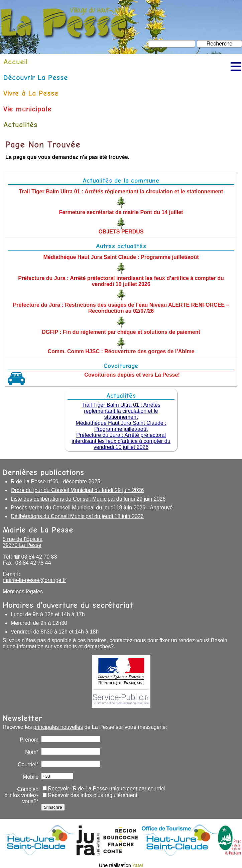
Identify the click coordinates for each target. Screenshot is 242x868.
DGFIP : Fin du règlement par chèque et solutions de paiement (121, 332)
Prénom (29, 740)
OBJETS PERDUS (121, 232)
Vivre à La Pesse (31, 93)
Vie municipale (27, 109)
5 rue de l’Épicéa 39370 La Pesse (23, 542)
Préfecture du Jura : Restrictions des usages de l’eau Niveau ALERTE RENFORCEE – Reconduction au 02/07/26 (121, 308)
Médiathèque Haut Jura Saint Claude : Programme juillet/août (121, 257)
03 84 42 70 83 (39, 557)
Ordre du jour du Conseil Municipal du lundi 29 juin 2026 (77, 490)
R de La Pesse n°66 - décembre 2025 (55, 481)
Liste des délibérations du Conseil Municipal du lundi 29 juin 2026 (88, 499)
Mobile (31, 777)
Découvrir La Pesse (36, 77)
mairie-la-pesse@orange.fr (34, 580)
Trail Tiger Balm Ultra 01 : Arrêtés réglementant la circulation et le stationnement (121, 191)
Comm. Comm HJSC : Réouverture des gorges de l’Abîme (121, 351)
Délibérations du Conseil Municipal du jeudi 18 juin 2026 (77, 516)
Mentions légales (23, 592)
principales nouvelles (58, 727)
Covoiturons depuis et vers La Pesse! (132, 375)
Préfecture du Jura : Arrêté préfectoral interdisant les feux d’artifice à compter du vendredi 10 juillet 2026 (121, 281)
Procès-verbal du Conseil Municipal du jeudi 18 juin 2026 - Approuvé (92, 508)
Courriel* (28, 764)
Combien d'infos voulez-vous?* (21, 795)
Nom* (32, 752)
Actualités (20, 125)
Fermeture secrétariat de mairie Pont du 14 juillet (121, 212)
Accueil (16, 62)
